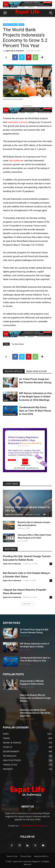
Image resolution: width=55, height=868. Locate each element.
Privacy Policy (26, 856)
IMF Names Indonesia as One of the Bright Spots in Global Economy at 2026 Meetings (35, 397)
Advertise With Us (41, 856)
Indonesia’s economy (18, 122)
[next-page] (9, 422)
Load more (27, 604)
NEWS (21, 25)
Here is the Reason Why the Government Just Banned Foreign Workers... (35, 698)
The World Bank (18, 344)
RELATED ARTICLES (14, 371)
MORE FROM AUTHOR (37, 371)
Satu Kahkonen (16, 161)
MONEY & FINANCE (19, 20)
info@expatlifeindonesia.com (33, 826)
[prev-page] (5, 422)
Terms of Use (12, 856)
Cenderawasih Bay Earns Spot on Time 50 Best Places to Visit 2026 (35, 411)
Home (5, 20)
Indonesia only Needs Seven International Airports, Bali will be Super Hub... (35, 713)
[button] (5, 13)
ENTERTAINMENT (10, 414)
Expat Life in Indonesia (15, 51)
